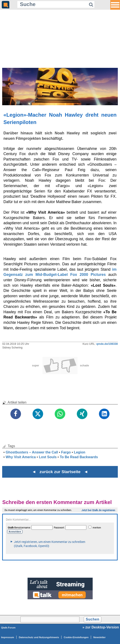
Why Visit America (21, 457)
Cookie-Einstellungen (76, 637)
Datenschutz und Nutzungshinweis (39, 637)
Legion (80, 452)
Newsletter (99, 637)
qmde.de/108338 (107, 344)
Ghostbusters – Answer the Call (32, 452)
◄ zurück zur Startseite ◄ (60, 472)
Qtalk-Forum (8, 628)
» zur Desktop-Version (101, 627)
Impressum (8, 637)
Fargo (66, 452)
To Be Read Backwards (79, 457)
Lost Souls (48, 457)
